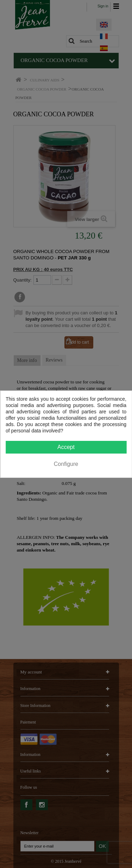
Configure (66, 464)
